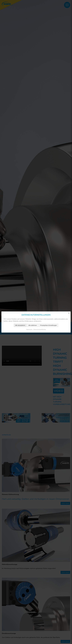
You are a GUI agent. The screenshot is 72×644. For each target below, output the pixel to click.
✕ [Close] (69, 313)
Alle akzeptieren (20, 325)
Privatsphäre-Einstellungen (48, 325)
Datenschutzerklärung (40, 329)
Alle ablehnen (33, 325)
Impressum (29, 329)
